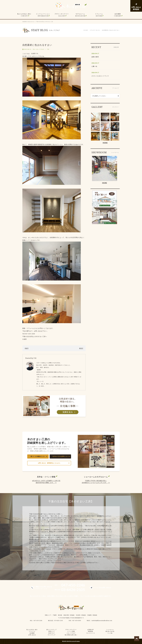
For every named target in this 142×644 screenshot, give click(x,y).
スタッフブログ (40, 49)
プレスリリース (91, 633)
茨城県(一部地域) (92, 615)
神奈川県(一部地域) (69, 615)
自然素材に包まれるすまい (111, 30)
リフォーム (99, 15)
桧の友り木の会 (110, 631)
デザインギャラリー (62, 15)
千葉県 (55, 615)
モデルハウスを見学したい (60, 456)
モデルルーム (80, 15)
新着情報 (90, 631)
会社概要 (118, 15)
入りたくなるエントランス (100, 76)
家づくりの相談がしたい (38, 456)
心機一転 (94, 66)
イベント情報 (71, 631)
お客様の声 (90, 630)
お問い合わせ (32, 635)
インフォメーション (43, 15)
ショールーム (110, 630)
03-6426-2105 (59, 621)
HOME (86, 30)
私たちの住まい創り (24, 15)
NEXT (81, 348)
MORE (105, 143)
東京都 (60, 615)
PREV (27, 348)
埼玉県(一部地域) (81, 615)
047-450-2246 (38, 621)
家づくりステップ (52, 630)
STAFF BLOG (95, 30)
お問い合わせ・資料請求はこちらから (49, 463)
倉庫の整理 (95, 57)
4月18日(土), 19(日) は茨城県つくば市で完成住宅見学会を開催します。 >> (46, 482)
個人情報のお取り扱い (71, 635)
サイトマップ (52, 635)
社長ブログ (51, 633)
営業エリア (48, 615)
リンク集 (110, 633)
